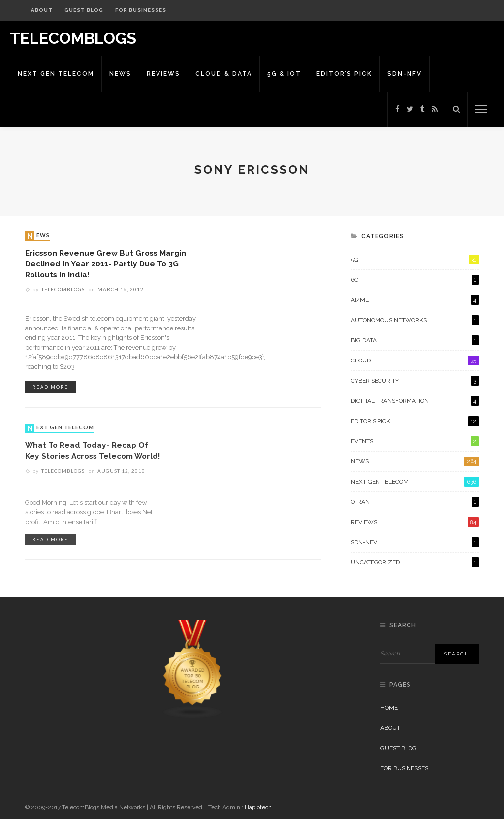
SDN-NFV (405, 74)
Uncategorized (415, 562)
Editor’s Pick (344, 74)
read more (50, 387)
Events (415, 441)
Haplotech (258, 807)
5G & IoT (284, 74)
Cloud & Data (224, 74)
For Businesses (141, 10)
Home (389, 708)
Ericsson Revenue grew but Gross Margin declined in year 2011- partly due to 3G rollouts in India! (106, 263)
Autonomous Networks (415, 320)
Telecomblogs (63, 289)
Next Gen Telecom (56, 74)
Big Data (415, 340)
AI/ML (415, 300)
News (120, 74)
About (42, 10)
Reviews (163, 74)
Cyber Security (415, 381)
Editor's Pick (415, 421)
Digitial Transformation (415, 401)
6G (415, 280)
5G (415, 260)
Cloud (415, 360)
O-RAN (415, 502)
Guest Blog (84, 10)
